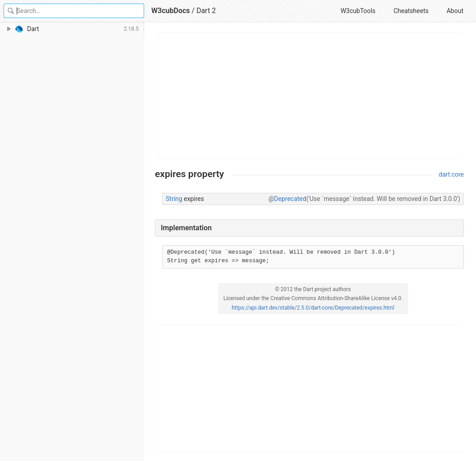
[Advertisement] (310, 96)
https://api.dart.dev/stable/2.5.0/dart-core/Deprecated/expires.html (313, 308)
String (174, 199)
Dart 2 (206, 11)
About (455, 11)
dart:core (451, 174)
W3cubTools (358, 11)
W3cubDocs (171, 11)
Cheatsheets (411, 11)
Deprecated (290, 199)
